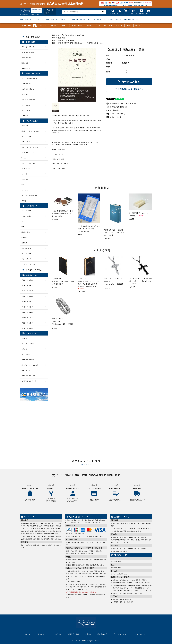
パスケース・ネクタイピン (30, 147)
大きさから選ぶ (26, 58)
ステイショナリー (27, 179)
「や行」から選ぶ (28, 318)
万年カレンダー (26, 136)
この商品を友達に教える (117, 107)
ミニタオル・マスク (28, 152)
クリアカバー (26, 110)
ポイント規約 (26, 354)
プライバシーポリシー (121, 634)
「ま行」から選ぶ (28, 312)
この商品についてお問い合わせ (129, 89)
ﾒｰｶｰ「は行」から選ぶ (66, 35)
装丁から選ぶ (26, 63)
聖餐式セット (90, 26)
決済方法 (88, 634)
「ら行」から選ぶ (28, 323)
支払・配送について (28, 344)
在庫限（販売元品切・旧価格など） (71, 43)
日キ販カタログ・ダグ (28, 376)
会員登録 (41, 634)
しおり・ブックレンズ (28, 163)
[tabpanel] (77, 75)
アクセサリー (64, 26)
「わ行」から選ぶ (28, 328)
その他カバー (26, 116)
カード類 (24, 174)
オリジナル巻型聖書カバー (30, 78)
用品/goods (25, 201)
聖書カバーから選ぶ (79, 20)
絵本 (99, 26)
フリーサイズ (26, 94)
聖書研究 (61, 38)
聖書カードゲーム (27, 142)
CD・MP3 (25, 190)
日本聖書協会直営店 (28, 360)
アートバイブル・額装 (28, 264)
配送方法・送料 (73, 634)
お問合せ (24, 349)
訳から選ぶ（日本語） (28, 47)
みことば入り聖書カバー (29, 89)
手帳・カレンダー (27, 259)
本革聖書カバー (26, 84)
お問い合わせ (140, 634)
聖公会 (129, 26)
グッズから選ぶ (97, 20)
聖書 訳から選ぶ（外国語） (57, 20)
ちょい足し (120, 26)
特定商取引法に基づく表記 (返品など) (122, 103)
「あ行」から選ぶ (28, 280)
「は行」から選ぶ (28, 307)
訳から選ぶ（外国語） (28, 52)
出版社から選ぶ (130, 20)
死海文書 (71, 40)
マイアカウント (56, 634)
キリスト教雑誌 (77, 26)
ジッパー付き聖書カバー (29, 100)
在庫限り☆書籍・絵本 (95, 43)
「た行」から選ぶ (28, 296)
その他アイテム (114, 20)
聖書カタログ (26, 370)
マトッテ (43, 26)
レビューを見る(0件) (116, 114)
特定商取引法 (102, 634)
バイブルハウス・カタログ (30, 365)
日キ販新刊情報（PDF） (29, 381)
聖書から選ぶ (26, 68)
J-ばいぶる (53, 26)
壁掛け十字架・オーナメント (31, 131)
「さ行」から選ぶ (28, 291)
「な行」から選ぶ (28, 301)
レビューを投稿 (114, 117)
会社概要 (24, 338)
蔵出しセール (108, 26)
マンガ (24, 221)
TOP (54, 35)
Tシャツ (24, 158)
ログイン (29, 634)
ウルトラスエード (27, 105)
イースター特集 (26, 211)
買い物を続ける (114, 110)
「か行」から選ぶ (28, 285)
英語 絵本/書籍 (26, 248)
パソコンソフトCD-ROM (29, 195)
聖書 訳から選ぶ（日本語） (31, 20)
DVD (23, 185)
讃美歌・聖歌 (26, 232)
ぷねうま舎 (81, 35)
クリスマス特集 (26, 253)
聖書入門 (138, 26)
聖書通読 (24, 243)
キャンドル (25, 126)
